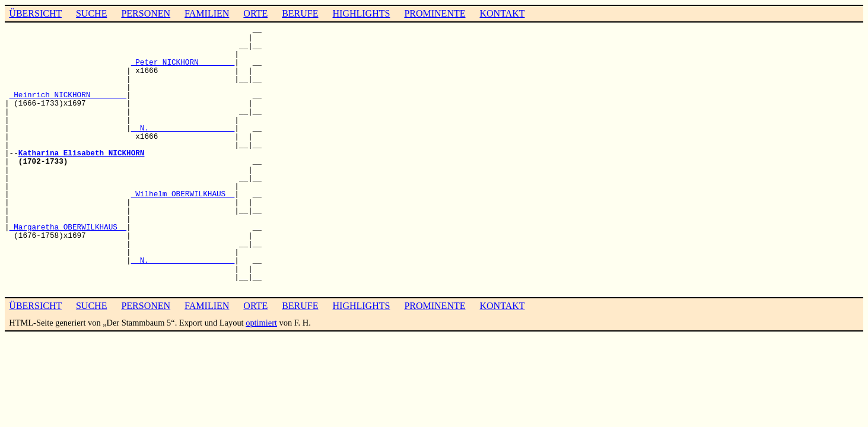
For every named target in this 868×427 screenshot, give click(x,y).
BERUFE (300, 13)
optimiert (261, 323)
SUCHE (91, 13)
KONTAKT (502, 13)
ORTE (255, 13)
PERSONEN (146, 13)
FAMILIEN (207, 13)
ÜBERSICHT (35, 13)
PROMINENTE (435, 13)
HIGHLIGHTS (362, 13)
